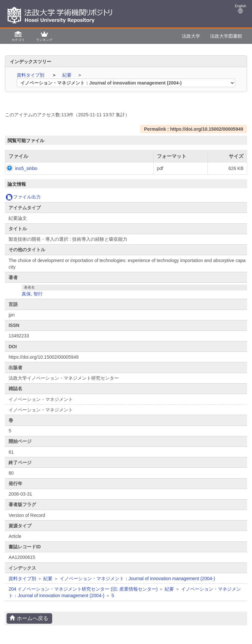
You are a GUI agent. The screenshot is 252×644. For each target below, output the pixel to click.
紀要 (68, 75)
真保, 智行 (32, 294)
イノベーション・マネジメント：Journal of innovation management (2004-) (137, 578)
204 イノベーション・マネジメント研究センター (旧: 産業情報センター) (83, 589)
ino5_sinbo (20, 168)
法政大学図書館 (226, 36)
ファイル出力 (23, 197)
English (241, 9)
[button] (18, 36)
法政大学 (191, 36)
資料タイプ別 (31, 75)
